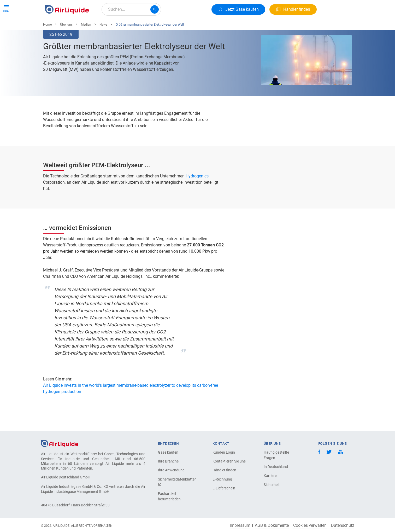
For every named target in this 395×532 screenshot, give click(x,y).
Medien (86, 44)
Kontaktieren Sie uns (229, 461)
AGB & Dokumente (272, 525)
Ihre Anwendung (171, 470)
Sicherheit (272, 485)
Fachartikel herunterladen (169, 496)
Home (47, 44)
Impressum (240, 525)
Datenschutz (343, 525)
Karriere (166, 28)
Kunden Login (224, 452)
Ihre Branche (168, 461)
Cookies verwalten (310, 525)
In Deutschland (276, 467)
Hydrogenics (197, 195)
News (103, 44)
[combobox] (131, 9)
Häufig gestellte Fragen (276, 455)
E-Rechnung (222, 479)
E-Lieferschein (224, 488)
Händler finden (224, 470)
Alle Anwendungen (109, 28)
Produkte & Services (66, 28)
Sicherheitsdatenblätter (176, 482)
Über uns (143, 28)
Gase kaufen (168, 452)
